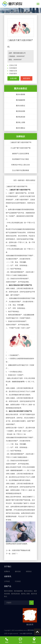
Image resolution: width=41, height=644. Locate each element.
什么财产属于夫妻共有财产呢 (21, 148)
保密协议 (29, 571)
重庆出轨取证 (21, 106)
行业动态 (18, 581)
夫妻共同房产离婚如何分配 (21, 550)
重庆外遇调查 (21, 94)
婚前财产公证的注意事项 (21, 154)
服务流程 (18, 571)
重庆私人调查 (21, 122)
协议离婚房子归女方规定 (21, 159)
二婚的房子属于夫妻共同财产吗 (21, 142)
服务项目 (21, 180)
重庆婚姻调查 (21, 100)
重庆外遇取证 (21, 128)
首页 (15, 180)
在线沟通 (13, 78)
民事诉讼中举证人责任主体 (21, 165)
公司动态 (7, 581)
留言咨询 (26, 78)
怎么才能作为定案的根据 (21, 170)
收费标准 (7, 571)
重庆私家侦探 (21, 117)
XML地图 (23, 634)
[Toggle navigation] (38, 4)
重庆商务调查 (21, 111)
